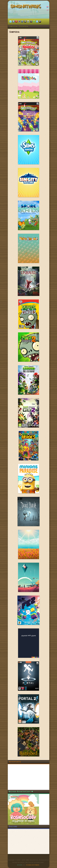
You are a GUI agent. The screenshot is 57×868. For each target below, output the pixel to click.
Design (20, 865)
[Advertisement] (23, 777)
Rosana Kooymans (33, 865)
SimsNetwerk (26, 7)
